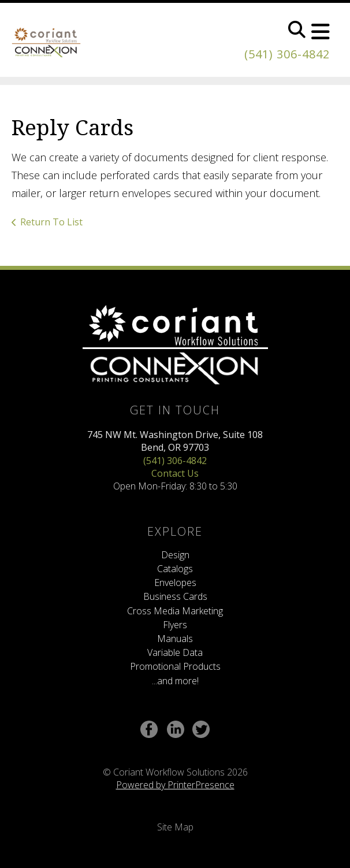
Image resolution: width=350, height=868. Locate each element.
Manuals (175, 639)
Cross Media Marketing (175, 611)
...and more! (175, 681)
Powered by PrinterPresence (175, 785)
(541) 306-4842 (287, 54)
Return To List (51, 222)
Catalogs (175, 569)
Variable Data (175, 652)
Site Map (175, 827)
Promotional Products (175, 666)
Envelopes (175, 583)
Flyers (175, 625)
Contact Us (175, 473)
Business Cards (175, 596)
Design (175, 555)
